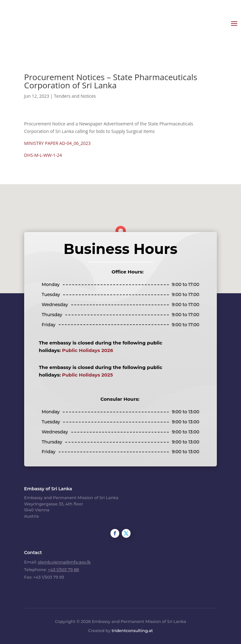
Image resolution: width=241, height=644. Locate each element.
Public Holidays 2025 (88, 373)
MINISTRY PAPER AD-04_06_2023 (57, 141)
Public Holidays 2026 (88, 349)
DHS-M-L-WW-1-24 (43, 153)
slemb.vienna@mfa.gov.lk (64, 560)
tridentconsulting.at (132, 629)
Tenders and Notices (75, 94)
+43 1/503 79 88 (63, 568)
